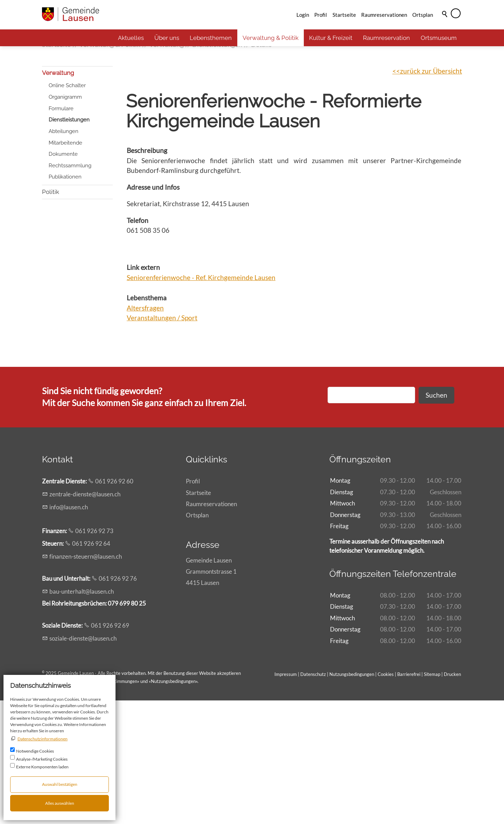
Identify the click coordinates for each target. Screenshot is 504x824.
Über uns (167, 38)
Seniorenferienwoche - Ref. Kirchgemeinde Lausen (201, 401)
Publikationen (65, 300)
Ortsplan (423, 15)
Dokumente (63, 278)
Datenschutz (313, 798)
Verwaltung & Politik (271, 38)
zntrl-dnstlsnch (85, 618)
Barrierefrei (409, 798)
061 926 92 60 (114, 605)
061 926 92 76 (118, 702)
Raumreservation (386, 38)
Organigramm (65, 221)
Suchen (436, 519)
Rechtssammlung (70, 289)
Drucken (452, 798)
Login (303, 15)
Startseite (344, 15)
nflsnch (69, 631)
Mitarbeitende (65, 266)
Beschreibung (147, 274)
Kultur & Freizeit (331, 38)
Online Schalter (67, 209)
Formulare (61, 232)
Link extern (143, 391)
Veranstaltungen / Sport (162, 441)
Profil (321, 15)
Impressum (286, 798)
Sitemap (432, 798)
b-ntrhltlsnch (82, 715)
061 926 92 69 (110, 749)
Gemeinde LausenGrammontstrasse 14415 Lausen (211, 695)
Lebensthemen (211, 38)
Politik (51, 315)
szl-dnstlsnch (83, 762)
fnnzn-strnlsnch (86, 680)
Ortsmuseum (439, 38)
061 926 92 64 (91, 667)
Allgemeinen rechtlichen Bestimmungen (98, 805)
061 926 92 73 (94, 654)
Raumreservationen (384, 15)
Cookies (386, 798)
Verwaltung (58, 196)
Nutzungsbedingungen (173, 805)
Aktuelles (131, 38)
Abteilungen (64, 255)
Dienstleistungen (69, 243)
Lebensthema (147, 421)
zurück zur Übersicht (431, 194)
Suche (445, 23)
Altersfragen (145, 431)
